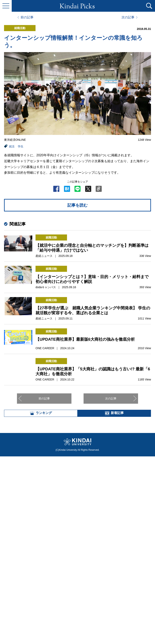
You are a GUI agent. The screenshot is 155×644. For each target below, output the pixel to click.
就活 (12, 146)
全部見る (77, 599)
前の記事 (27, 17)
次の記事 (128, 17)
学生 (21, 146)
